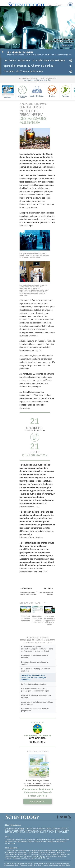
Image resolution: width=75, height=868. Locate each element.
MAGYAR (50, 830)
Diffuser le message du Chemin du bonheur (36, 696)
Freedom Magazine (35, 854)
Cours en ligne (39, 841)
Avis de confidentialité (11, 865)
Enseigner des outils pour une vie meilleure (36, 670)
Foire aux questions (21, 841)
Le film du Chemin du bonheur (34, 684)
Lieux (14, 843)
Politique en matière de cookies (30, 865)
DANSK (49, 828)
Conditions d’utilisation (50, 865)
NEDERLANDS (32, 830)
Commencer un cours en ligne (16, 852)
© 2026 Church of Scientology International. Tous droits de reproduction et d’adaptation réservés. (36, 863)
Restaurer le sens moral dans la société (35, 663)
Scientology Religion (50, 851)
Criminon (52, 91)
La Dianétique (22, 851)
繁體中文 (23, 830)
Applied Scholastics (37, 91)
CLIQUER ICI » (38, 742)
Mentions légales (65, 865)
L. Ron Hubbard (11, 840)
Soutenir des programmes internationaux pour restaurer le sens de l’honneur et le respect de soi (37, 649)
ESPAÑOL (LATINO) (12, 832)
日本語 (7, 830)
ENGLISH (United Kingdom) (35, 828)
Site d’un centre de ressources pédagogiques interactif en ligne (35, 690)
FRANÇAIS (56, 828)
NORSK (57, 830)
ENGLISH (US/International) (15, 828)
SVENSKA (65, 830)
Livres (31, 841)
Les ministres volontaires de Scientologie (42, 852)
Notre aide (8, 97)
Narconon (65, 91)
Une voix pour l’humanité (54, 840)
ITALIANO (53, 832)
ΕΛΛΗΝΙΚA (44, 832)
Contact (8, 843)
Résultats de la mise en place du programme (35, 710)
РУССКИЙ (15, 830)
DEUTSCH (43, 830)
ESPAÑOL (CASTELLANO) (30, 832)
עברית (64, 828)
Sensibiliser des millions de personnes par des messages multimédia (34, 677)
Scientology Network (35, 851)
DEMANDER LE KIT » (38, 802)
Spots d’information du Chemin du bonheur (29, 66)
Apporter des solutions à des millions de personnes (37, 703)
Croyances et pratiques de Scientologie (31, 840)
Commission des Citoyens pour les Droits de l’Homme (31, 858)
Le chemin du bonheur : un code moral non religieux (34, 60)
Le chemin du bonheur (22, 91)
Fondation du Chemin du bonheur (23, 71)
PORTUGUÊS (62, 832)
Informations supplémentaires (55, 841)
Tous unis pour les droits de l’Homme (32, 856)
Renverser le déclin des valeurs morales (35, 657)
